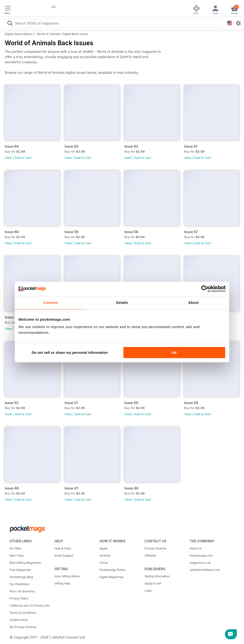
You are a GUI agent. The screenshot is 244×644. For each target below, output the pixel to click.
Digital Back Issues (75, 34)
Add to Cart (23, 158)
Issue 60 (12, 232)
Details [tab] (122, 302)
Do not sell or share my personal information (70, 352)
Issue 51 (71, 403)
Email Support (64, 556)
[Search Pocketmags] (10, 24)
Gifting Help (63, 583)
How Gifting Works (67, 576)
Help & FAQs (63, 548)
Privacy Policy (19, 598)
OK (174, 352)
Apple (104, 548)
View (8, 158)
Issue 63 (71, 146)
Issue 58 (131, 232)
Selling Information (157, 576)
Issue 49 (191, 403)
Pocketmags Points (112, 570)
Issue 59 (71, 232)
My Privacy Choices (23, 627)
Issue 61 (191, 146)
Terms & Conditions (23, 613)
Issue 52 (12, 403)
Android (105, 556)
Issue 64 (12, 146)
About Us (196, 548)
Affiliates (150, 556)
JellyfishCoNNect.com (205, 570)
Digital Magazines (112, 577)
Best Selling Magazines (25, 563)
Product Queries (155, 548)
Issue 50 (131, 403)
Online (104, 563)
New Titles (17, 556)
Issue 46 (131, 488)
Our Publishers (19, 584)
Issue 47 (71, 488)
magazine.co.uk (200, 563)
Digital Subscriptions (19, 34)
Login (148, 591)
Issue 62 (131, 146)
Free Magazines (20, 570)
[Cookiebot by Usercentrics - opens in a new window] (205, 289)
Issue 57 (191, 232)
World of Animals (48, 34)
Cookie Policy (19, 620)
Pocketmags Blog (21, 577)
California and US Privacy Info (30, 606)
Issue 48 (12, 488)
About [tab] (193, 302)
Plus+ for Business (22, 591)
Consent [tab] (51, 302)
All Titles (15, 548)
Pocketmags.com (201, 556)
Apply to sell (153, 583)
